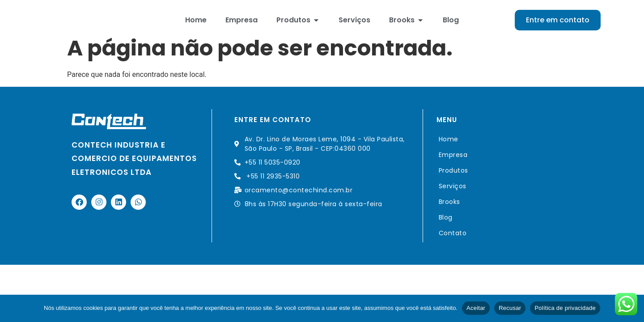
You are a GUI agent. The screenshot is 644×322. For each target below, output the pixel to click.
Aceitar (476, 308)
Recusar (510, 308)
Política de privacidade (565, 308)
